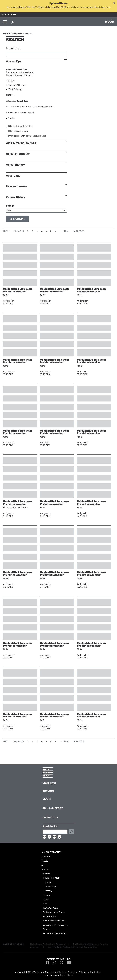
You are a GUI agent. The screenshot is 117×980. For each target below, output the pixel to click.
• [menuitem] (66, 972)
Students (46, 857)
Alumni (45, 869)
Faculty (45, 861)
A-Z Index (48, 882)
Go (71, 832)
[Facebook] (47, 963)
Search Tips (14, 62)
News (46, 899)
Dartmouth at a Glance (54, 912)
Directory (48, 891)
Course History (16, 197)
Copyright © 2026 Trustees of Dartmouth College (40, 972)
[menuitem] (58, 863)
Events (46, 895)
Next (67, 231)
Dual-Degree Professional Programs (48, 944)
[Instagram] (54, 963)
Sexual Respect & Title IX (55, 933)
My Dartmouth (52, 852)
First (6, 231)
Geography (13, 176)
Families (46, 874)
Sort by (10, 206)
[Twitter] (62, 963)
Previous (19, 231)
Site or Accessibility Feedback (58, 975)
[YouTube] (69, 963)
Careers (47, 929)
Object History (15, 165)
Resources (51, 908)
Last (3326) (79, 231)
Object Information (18, 154)
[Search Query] (55, 832)
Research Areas (16, 187)
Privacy (71, 972)
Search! (18, 219)
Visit (45, 903)
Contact (94, 972)
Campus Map (49, 886)
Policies (82, 972)
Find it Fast (51, 878)
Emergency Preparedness (55, 925)
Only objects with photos (21, 126)
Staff (44, 865)
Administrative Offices (54, 921)
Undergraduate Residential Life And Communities (72, 947)
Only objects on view (19, 131)
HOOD (110, 22)
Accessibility (49, 916)
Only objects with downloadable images (28, 136)
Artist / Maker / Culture (21, 143)
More (9, 95)
